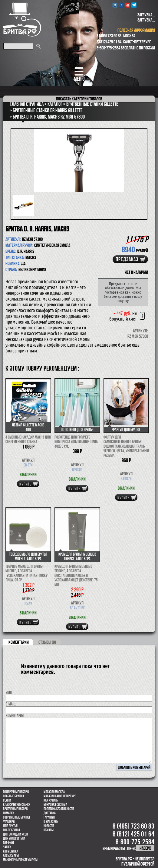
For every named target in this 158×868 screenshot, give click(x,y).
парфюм (8, 843)
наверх (145, 848)
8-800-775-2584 (108, 48)
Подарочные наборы (16, 792)
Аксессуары (11, 856)
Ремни (7, 800)
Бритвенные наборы (16, 809)
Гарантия (49, 817)
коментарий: (15, 715)
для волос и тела (14, 839)
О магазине (51, 822)
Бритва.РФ (22, 20)
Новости (49, 826)
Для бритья (10, 826)
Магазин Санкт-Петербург (60, 796)
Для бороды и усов (15, 834)
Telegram (134, 5)
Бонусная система (55, 805)
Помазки (9, 813)
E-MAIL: (11, 704)
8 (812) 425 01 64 (109, 42)
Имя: (9, 692)
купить (25, 484)
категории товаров (79, 99)
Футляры (9, 822)
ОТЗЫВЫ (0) (47, 642)
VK (115, 5)
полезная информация (136, 30)
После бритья (12, 830)
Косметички (11, 851)
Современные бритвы (16, 817)
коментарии (19, 642)
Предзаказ (127, 259)
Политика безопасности (59, 809)
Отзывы (49, 830)
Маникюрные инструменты (20, 860)
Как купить (51, 800)
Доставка (50, 813)
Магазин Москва (54, 792)
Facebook (121, 5)
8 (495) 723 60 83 (109, 36)
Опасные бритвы (13, 796)
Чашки (7, 847)
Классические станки (17, 805)
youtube (128, 5)
